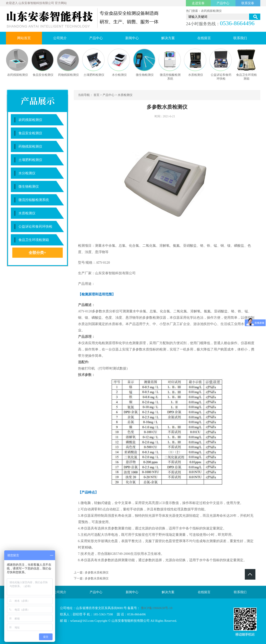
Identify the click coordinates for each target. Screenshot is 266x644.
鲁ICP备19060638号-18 (157, 608)
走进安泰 (198, 3)
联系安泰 (248, 3)
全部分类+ (37, 253)
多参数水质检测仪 (97, 573)
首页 (96, 95)
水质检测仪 (125, 95)
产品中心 (223, 3)
